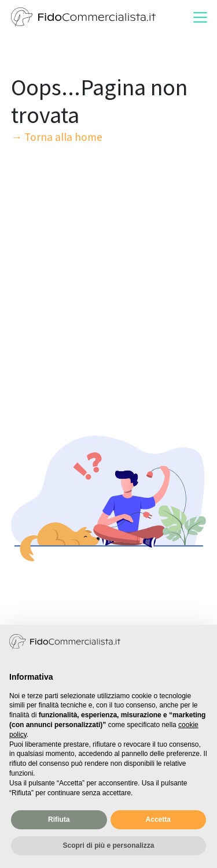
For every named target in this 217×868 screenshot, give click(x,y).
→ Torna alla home (57, 137)
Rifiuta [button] (59, 819)
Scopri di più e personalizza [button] (108, 845)
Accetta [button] (158, 819)
